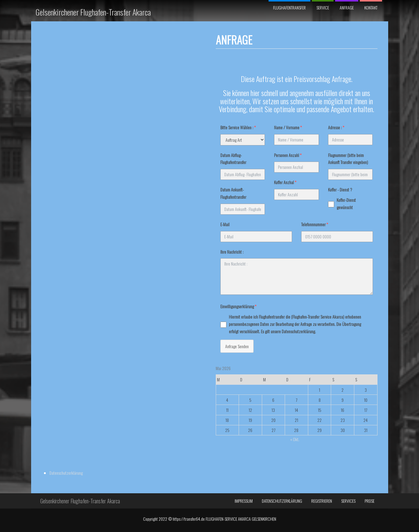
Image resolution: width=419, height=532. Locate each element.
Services (348, 458)
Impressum (244, 458)
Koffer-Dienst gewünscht (259, 204)
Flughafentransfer (289, 7)
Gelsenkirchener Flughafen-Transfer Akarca (93, 12)
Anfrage (347, 7)
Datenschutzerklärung (327, 59)
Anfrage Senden (150, 346)
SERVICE (323, 7)
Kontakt (371, 7)
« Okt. (208, 439)
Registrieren (322, 458)
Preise (370, 458)
